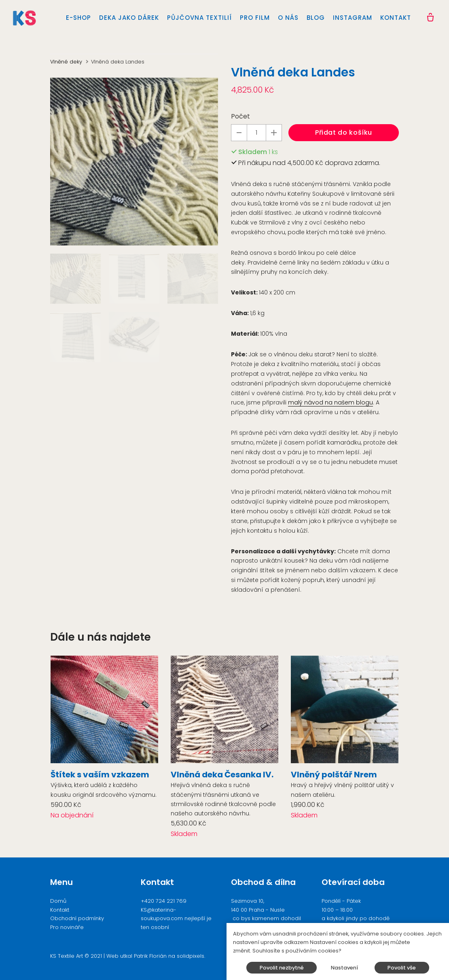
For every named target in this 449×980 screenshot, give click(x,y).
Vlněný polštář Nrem (334, 775)
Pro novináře (67, 927)
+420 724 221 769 (164, 901)
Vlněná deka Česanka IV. (222, 775)
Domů (58, 901)
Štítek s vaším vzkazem (100, 775)
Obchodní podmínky (77, 918)
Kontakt (60, 910)
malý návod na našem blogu (330, 402)
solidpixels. (191, 956)
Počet (240, 116)
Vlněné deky (66, 62)
